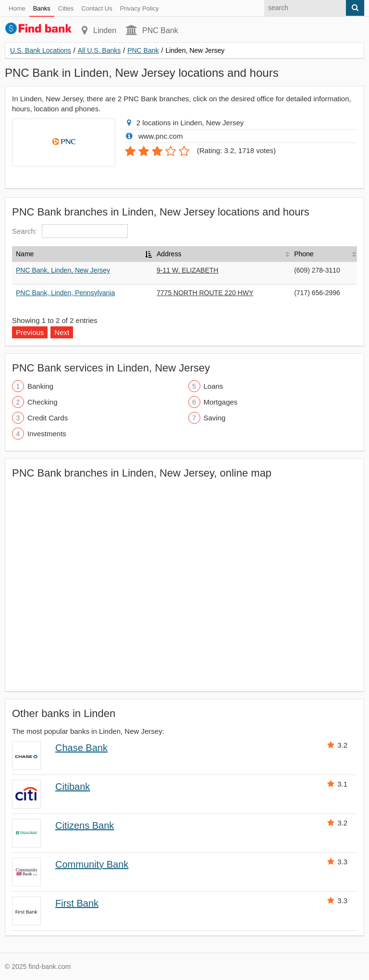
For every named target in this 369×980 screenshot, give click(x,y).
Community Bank (92, 864)
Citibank (73, 787)
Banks (42, 8)
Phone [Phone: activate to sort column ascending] (304, 254)
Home (17, 8)
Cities (66, 8)
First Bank (77, 903)
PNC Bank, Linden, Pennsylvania (65, 293)
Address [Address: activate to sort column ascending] (169, 254)
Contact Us (97, 8)
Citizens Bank (85, 825)
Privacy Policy (140, 8)
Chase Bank (81, 748)
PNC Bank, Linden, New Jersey (63, 270)
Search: (70, 231)
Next (62, 332)
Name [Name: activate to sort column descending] (25, 254)
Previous (30, 332)
